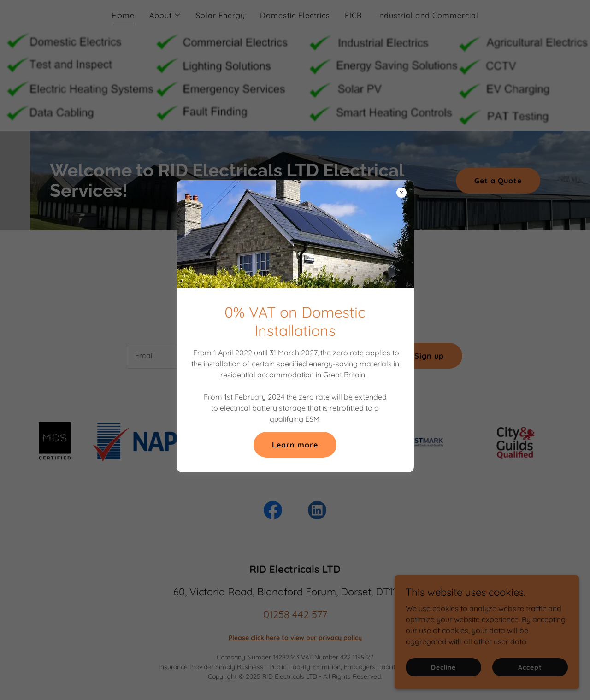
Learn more (295, 445)
